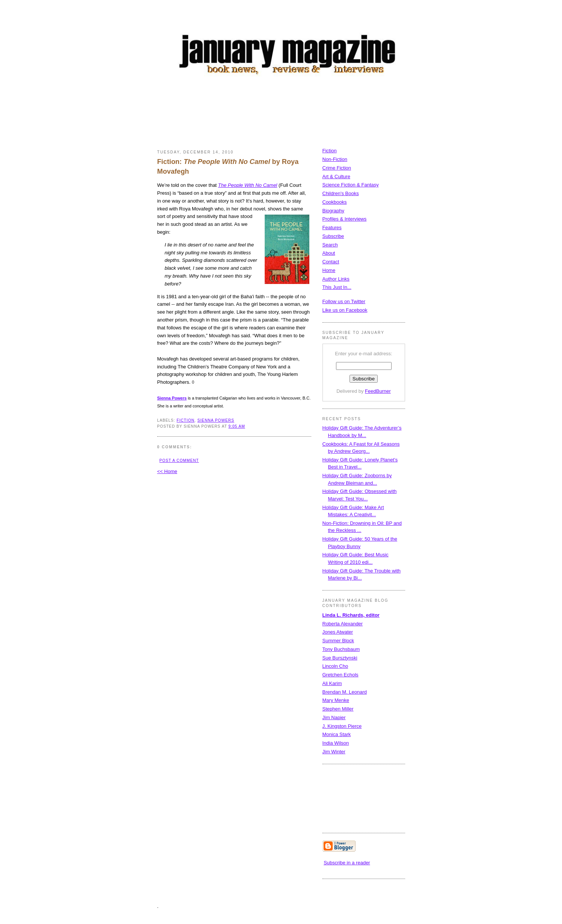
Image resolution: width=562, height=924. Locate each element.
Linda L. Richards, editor (351, 615)
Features (332, 228)
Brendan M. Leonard (345, 692)
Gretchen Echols (341, 675)
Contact (331, 262)
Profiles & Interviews (345, 219)
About (329, 253)
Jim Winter (334, 752)
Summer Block (338, 641)
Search (330, 245)
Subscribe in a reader (347, 863)
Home (329, 270)
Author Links (336, 279)
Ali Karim (332, 683)
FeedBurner (378, 391)
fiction (186, 420)
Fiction (330, 151)
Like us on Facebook (345, 310)
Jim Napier (334, 717)
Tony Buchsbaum (341, 649)
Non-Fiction (335, 159)
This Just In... (337, 287)
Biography (334, 211)
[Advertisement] (294, 114)
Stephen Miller (338, 709)
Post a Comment (179, 460)
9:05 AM (237, 426)
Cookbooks (335, 202)
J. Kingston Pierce (342, 726)
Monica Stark (337, 734)
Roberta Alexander (343, 624)
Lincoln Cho (335, 666)
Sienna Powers (216, 420)
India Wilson (336, 743)
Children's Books (341, 193)
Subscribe (333, 236)
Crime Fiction (337, 168)
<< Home (167, 471)
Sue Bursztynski (340, 658)
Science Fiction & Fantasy (351, 185)
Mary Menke (336, 700)
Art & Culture (336, 177)
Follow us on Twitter (344, 301)
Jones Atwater (338, 632)
